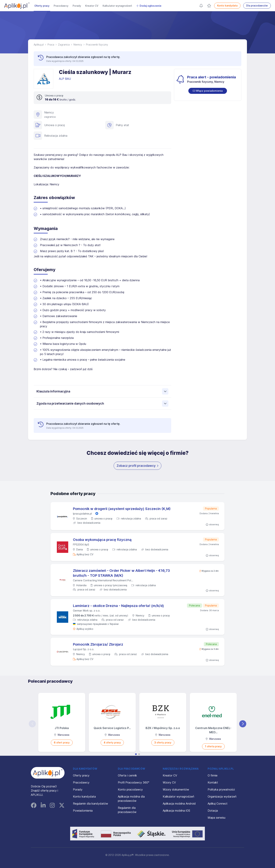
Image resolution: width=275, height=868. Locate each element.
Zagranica (64, 45)
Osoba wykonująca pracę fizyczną (102, 540)
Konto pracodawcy (130, 789)
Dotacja (213, 811)
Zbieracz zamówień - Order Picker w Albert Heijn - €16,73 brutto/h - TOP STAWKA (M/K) (121, 573)
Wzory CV (169, 782)
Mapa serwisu (217, 818)
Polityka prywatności (221, 789)
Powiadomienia (83, 811)
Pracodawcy (61, 6)
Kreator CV (92, 6)
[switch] (208, 91)
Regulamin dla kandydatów (90, 804)
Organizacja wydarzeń (222, 797)
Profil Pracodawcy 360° (134, 782)
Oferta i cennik (127, 775)
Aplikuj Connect (218, 804)
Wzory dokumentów (176, 789)
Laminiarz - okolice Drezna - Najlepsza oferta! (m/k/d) (118, 606)
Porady (77, 6)
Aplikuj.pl (39, 45)
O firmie (213, 775)
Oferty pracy (42, 6)
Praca (51, 45)
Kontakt (213, 782)
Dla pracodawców (257, 6)
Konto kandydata (227, 6)
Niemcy (78, 45)
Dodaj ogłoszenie (149, 6)
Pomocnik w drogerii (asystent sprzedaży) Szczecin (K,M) (122, 509)
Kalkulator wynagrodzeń (117, 6)
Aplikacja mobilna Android (179, 804)
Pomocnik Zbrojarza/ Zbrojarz (98, 644)
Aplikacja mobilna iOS (176, 811)
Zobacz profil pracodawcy (137, 466)
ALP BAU (65, 79)
